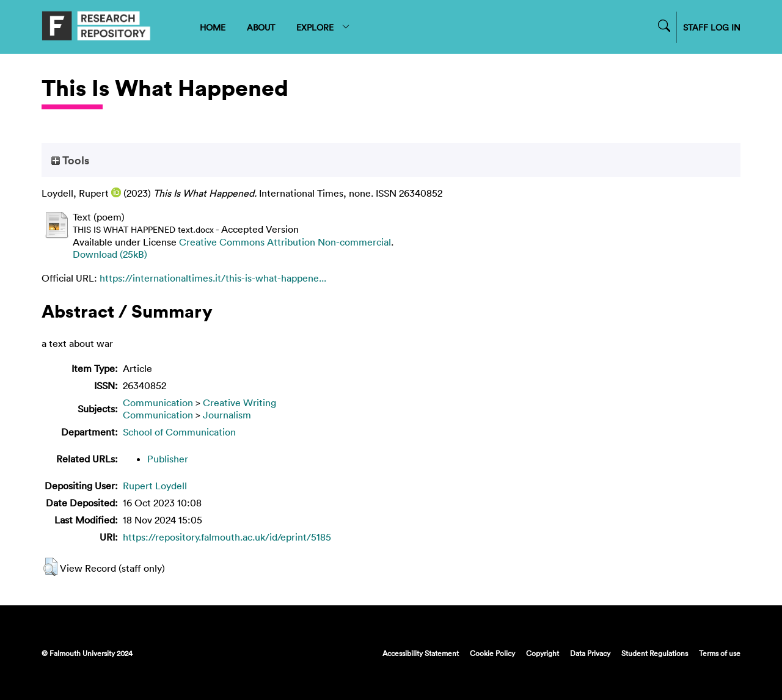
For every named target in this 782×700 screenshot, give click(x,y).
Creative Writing (239, 403)
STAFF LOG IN (712, 27)
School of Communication (179, 432)
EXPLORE (323, 27)
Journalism (227, 415)
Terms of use (720, 653)
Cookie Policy (492, 653)
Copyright (543, 653)
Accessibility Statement (421, 653)
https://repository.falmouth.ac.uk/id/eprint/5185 (227, 537)
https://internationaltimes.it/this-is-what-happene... (213, 278)
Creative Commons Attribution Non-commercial (285, 242)
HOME (213, 27)
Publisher (168, 459)
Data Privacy (590, 653)
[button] (50, 567)
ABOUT (261, 27)
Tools (70, 160)
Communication (158, 403)
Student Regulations (655, 653)
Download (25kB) (110, 254)
